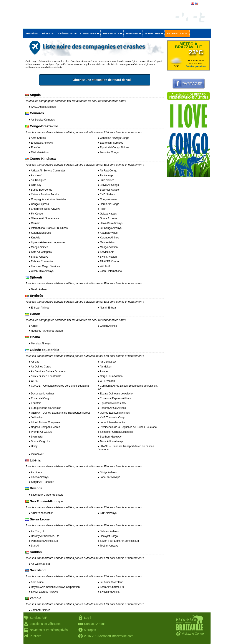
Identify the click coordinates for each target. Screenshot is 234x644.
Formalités (153, 34)
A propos (90, 630)
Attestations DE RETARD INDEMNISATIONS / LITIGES (188, 96)
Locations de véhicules (45, 624)
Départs (48, 34)
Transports (111, 34)
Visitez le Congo (193, 634)
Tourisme (132, 34)
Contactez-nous (95, 624)
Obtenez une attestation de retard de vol (117, 80)
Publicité (36, 636)
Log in (88, 618)
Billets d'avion (177, 34)
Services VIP (38, 618)
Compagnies (88, 34)
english (203, 4)
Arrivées (32, 34)
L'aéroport (66, 34)
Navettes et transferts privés (49, 630)
